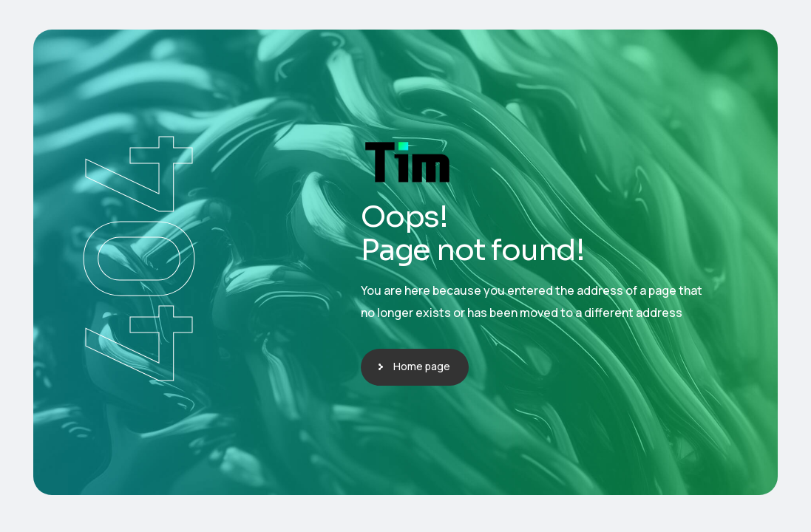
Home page (422, 366)
